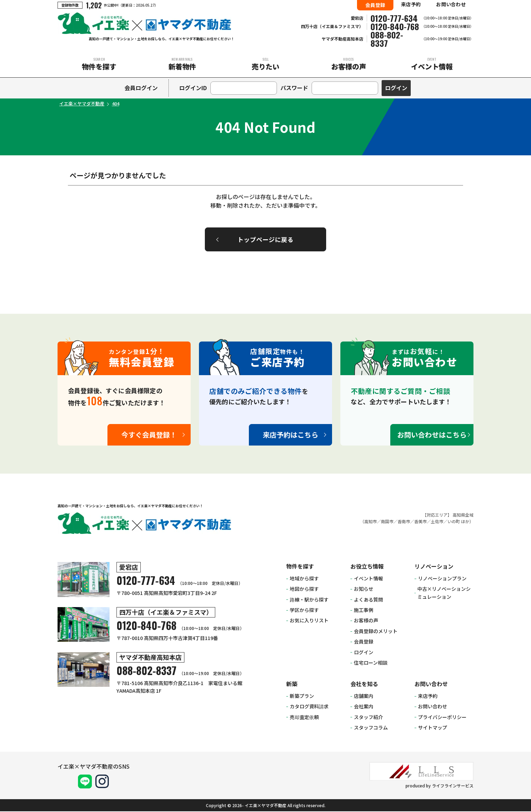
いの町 (454, 522)
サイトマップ (433, 728)
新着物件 (182, 64)
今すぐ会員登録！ (149, 436)
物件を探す (99, 64)
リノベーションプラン (442, 579)
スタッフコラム (371, 728)
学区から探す (304, 611)
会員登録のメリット (376, 632)
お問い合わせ (451, 4)
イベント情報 (432, 64)
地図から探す (304, 590)
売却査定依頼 (304, 718)
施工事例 (364, 611)
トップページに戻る (265, 240)
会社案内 (364, 707)
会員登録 (375, 5)
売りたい (265, 64)
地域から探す (304, 579)
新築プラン (302, 697)
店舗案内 (364, 697)
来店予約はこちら (290, 436)
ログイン (364, 653)
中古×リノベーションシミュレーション (444, 594)
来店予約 (411, 4)
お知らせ (364, 590)
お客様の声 (349, 64)
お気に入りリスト (309, 621)
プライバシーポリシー (442, 718)
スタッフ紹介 (368, 718)
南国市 (387, 522)
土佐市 (437, 522)
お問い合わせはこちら (432, 436)
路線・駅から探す (309, 600)
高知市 (371, 522)
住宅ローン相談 (371, 664)
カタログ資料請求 (309, 707)
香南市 (404, 522)
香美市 (420, 522)
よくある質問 (368, 600)
